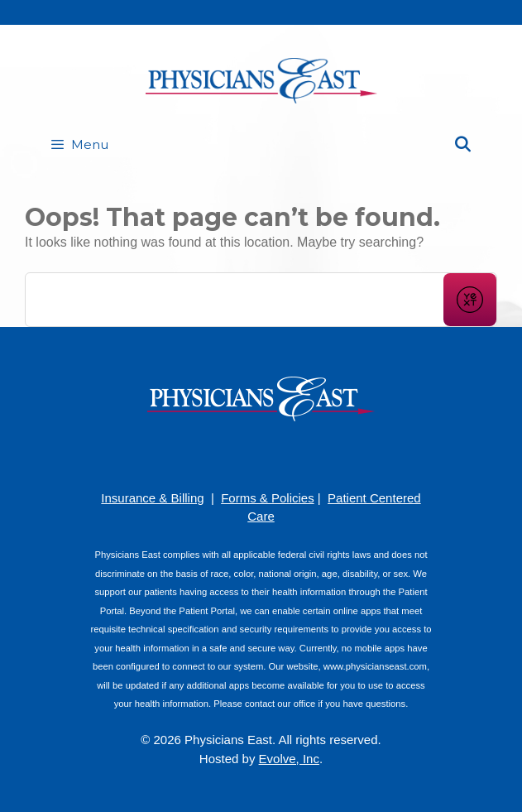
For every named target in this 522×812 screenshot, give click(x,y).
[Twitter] (311, 454)
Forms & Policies (268, 498)
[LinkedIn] (286, 454)
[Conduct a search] (235, 300)
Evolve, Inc (289, 759)
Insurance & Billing (152, 498)
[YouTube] (261, 454)
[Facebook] (212, 454)
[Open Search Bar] (463, 145)
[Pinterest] (237, 454)
